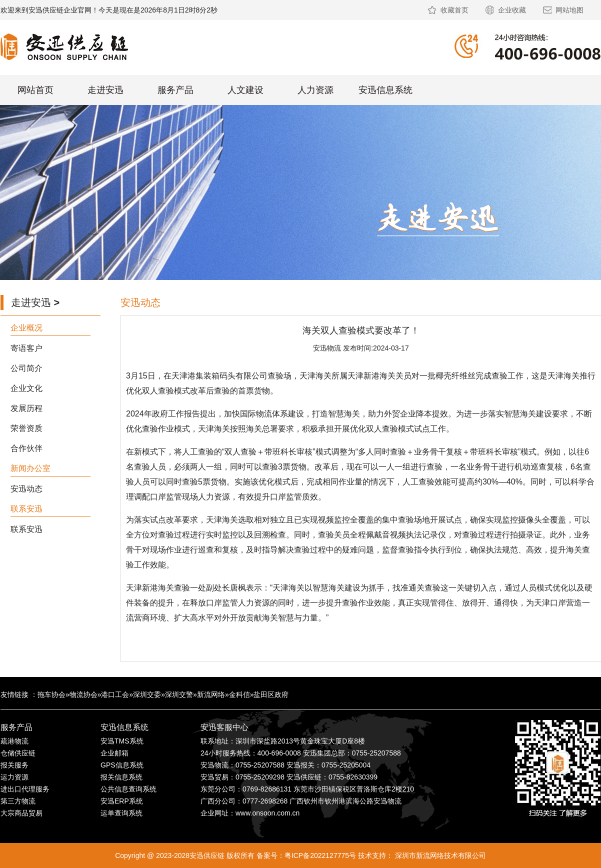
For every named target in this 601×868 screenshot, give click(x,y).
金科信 (239, 694)
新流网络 (211, 694)
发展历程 (26, 408)
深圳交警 (179, 694)
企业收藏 (512, 10)
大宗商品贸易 (21, 813)
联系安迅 (26, 529)
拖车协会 (51, 694)
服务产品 (175, 90)
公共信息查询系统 (128, 789)
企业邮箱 (114, 753)
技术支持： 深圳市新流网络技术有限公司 (422, 855)
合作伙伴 (26, 448)
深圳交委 (147, 694)
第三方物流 (18, 801)
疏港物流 (14, 741)
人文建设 (245, 90)
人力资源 (315, 90)
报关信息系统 (121, 777)
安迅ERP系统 (122, 801)
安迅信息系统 (385, 90)
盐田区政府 (271, 694)
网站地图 (569, 10)
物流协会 (83, 694)
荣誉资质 (26, 428)
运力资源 (14, 777)
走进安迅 (105, 90)
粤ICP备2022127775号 (320, 855)
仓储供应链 (18, 753)
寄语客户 (26, 348)
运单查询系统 (121, 813)
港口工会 (115, 694)
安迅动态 (26, 489)
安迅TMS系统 (122, 741)
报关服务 (14, 765)
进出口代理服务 (25, 789)
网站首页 (35, 90)
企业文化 (26, 388)
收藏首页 (454, 10)
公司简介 (26, 368)
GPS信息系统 (122, 765)
